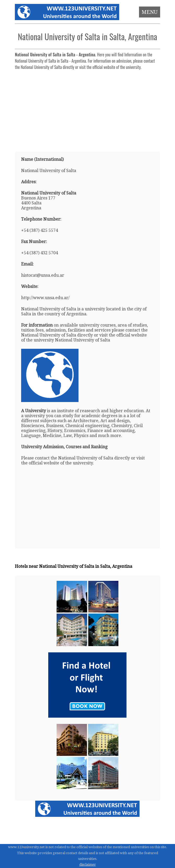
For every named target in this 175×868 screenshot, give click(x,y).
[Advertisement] (87, 109)
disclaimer (88, 864)
